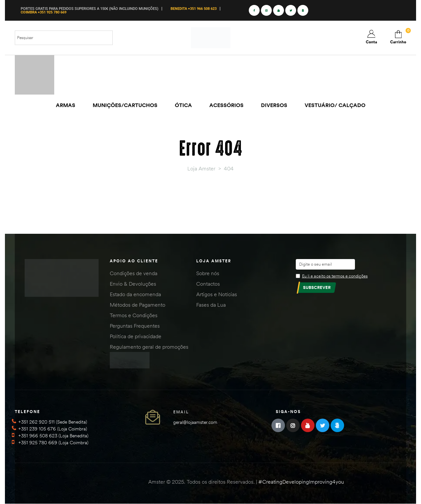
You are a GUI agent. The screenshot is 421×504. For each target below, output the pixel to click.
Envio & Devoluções (133, 284)
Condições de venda (134, 273)
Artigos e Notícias (217, 294)
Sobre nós (208, 273)
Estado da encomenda (135, 294)
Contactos (208, 284)
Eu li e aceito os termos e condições (335, 276)
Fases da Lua (211, 305)
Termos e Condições (134, 315)
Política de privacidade (136, 336)
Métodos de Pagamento (138, 305)
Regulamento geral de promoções (149, 347)
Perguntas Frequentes (135, 326)
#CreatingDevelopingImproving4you (301, 482)
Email (181, 412)
